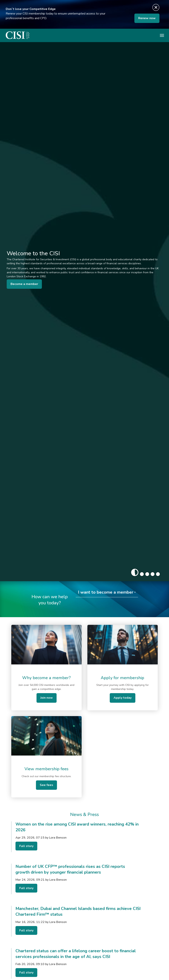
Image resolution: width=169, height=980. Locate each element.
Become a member (24, 284)
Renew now (147, 18)
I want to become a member (106, 592)
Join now (47, 698)
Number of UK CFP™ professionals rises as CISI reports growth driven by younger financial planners (70, 869)
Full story (26, 846)
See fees (46, 785)
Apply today (123, 698)
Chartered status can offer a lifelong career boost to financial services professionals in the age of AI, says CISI (76, 954)
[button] (135, 572)
